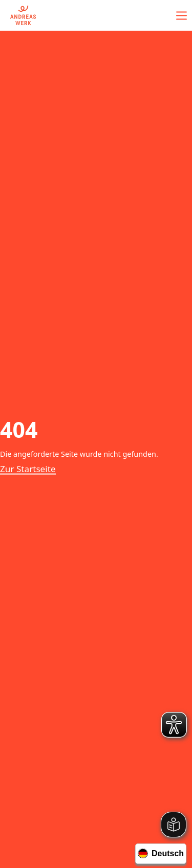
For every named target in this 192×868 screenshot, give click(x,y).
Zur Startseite (28, 469)
